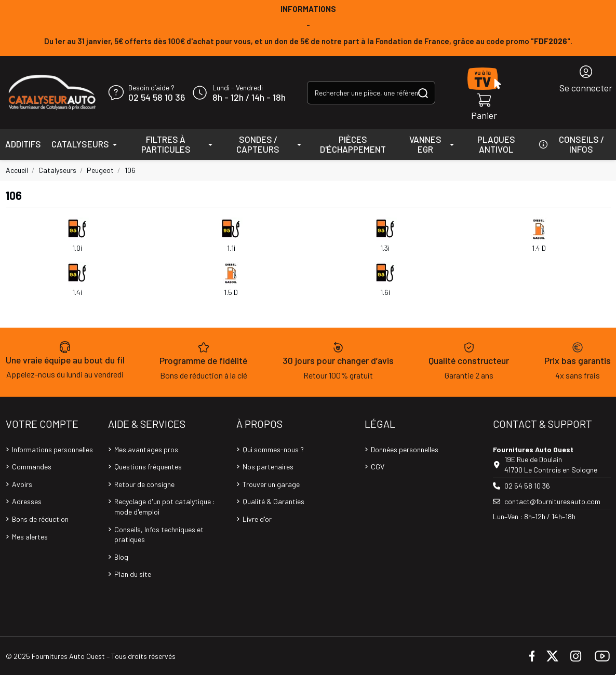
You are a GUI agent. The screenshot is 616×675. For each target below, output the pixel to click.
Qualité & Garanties (273, 501)
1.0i (77, 248)
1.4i (77, 292)
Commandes (32, 467)
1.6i (385, 292)
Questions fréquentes (148, 467)
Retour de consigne (144, 484)
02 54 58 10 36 (157, 98)
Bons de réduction (40, 519)
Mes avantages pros (146, 449)
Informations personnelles (52, 449)
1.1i (231, 248)
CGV (378, 467)
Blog (121, 557)
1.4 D (539, 248)
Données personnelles (405, 449)
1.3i (385, 248)
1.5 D (231, 292)
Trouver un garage (271, 484)
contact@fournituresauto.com (552, 501)
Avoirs (22, 484)
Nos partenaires (268, 467)
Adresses (27, 501)
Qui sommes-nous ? (273, 449)
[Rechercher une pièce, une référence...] (423, 93)
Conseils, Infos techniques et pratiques (159, 535)
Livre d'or (257, 519)
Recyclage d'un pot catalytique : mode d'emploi (165, 507)
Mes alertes (30, 537)
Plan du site (133, 574)
